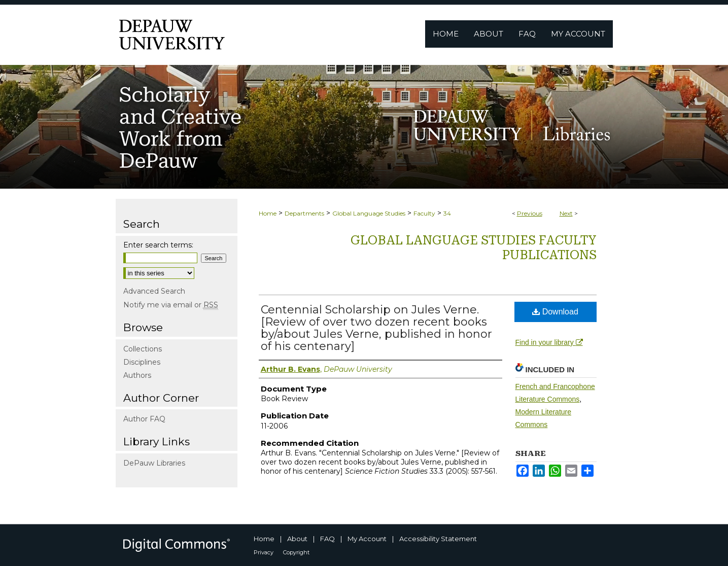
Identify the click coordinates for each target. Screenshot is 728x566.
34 (447, 213)
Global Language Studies (369, 213)
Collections (143, 349)
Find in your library (549, 342)
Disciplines (142, 362)
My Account (367, 539)
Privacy (264, 552)
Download (555, 312)
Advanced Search (154, 291)
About (297, 539)
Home (268, 213)
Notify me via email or (171, 305)
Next (566, 213)
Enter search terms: (158, 245)
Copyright (296, 552)
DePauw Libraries (154, 463)
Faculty (424, 213)
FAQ (327, 539)
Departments (304, 213)
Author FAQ (144, 419)
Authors (137, 375)
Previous (530, 213)
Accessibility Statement (438, 539)
